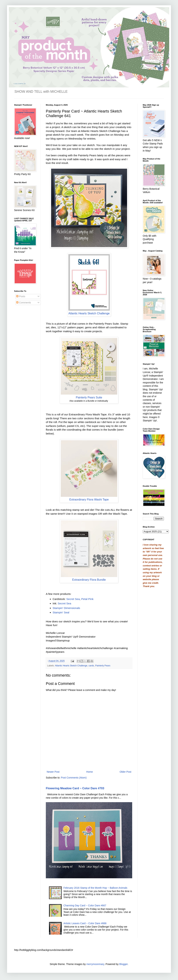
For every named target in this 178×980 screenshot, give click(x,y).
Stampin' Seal (61, 612)
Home (89, 772)
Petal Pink (87, 599)
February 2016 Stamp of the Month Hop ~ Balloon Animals (95, 888)
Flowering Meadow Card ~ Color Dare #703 (75, 788)
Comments (24, 303)
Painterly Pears (103, 666)
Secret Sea (73, 599)
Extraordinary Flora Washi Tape (89, 500)
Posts (21, 296)
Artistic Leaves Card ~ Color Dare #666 (85, 923)
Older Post (125, 772)
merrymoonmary (95, 964)
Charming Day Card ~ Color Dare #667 (85, 905)
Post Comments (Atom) (74, 778)
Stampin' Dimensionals (66, 608)
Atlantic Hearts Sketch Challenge (89, 313)
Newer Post (53, 772)
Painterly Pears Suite (89, 397)
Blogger (123, 964)
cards (91, 666)
